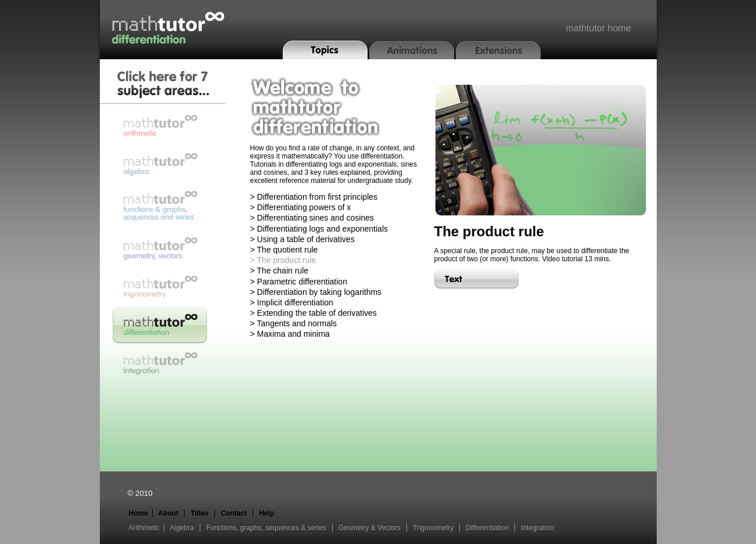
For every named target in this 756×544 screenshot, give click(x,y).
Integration (537, 528)
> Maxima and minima (290, 334)
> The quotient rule (284, 250)
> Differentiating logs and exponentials (319, 229)
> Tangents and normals (294, 323)
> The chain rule (280, 271)
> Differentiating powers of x (301, 207)
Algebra (182, 528)
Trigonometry (433, 528)
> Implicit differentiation (292, 302)
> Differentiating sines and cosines (312, 218)
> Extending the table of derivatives (314, 313)
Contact (234, 513)
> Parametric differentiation (299, 282)
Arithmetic (144, 528)
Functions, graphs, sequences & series (266, 528)
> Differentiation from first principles (314, 197)
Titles (199, 513)
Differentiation (487, 528)
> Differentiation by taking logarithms (316, 292)
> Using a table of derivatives (303, 239)
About (169, 513)
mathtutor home (598, 28)
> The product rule (283, 260)
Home (138, 513)
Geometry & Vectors (370, 528)
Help (267, 513)
